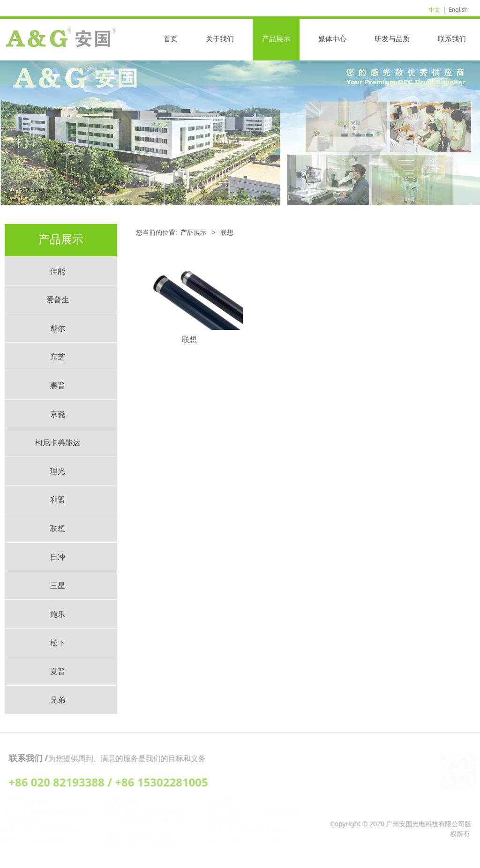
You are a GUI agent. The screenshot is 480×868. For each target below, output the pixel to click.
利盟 (58, 500)
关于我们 (220, 38)
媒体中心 (332, 38)
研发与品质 (392, 38)
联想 (58, 528)
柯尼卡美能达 (58, 442)
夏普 (58, 671)
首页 (171, 38)
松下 (58, 643)
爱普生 (58, 299)
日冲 (58, 557)
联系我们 (452, 38)
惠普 (58, 385)
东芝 (58, 357)
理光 (58, 471)
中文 (435, 10)
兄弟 (58, 700)
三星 (58, 585)
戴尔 (58, 328)
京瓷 (58, 414)
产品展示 (276, 38)
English (458, 10)
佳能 (58, 271)
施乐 (58, 614)
